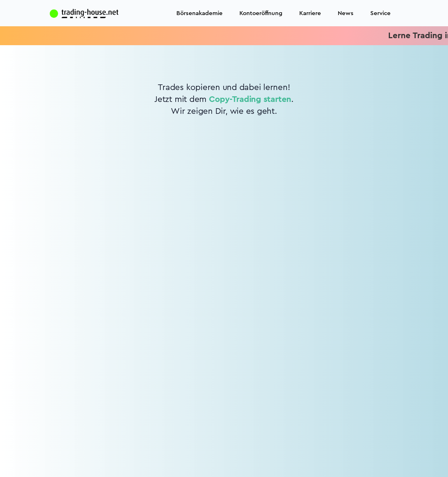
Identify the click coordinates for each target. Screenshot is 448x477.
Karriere (310, 13)
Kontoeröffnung (261, 13)
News (346, 13)
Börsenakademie (199, 13)
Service (380, 13)
